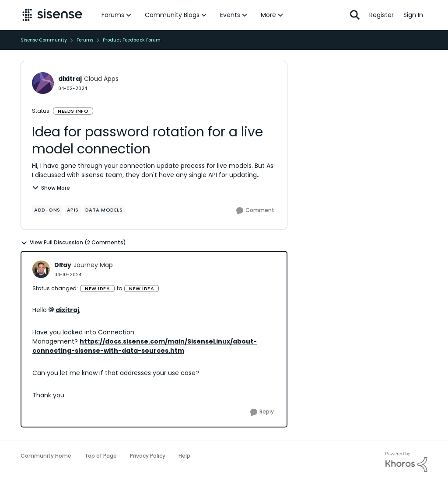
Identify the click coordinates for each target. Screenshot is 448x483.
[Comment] (255, 211)
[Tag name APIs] (73, 210)
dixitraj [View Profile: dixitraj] (70, 79)
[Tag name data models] (104, 210)
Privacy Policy (148, 456)
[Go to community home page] (52, 15)
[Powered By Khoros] (406, 462)
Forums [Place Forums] (85, 40)
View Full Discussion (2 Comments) (73, 243)
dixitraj (67, 310)
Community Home (46, 456)
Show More (51, 188)
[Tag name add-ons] (47, 210)
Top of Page (101, 456)
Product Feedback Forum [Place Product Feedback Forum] (132, 40)
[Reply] (262, 412)
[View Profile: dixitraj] (43, 83)
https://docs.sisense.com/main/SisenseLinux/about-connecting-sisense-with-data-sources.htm (145, 346)
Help (184, 456)
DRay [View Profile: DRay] (63, 265)
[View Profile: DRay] (41, 269)
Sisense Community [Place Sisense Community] (44, 40)
